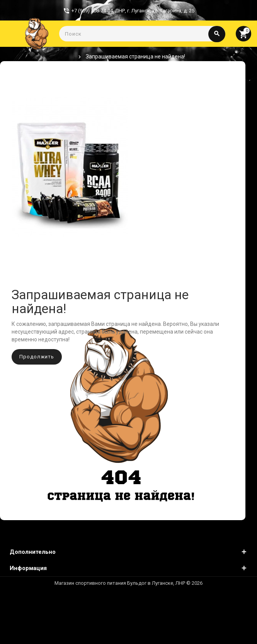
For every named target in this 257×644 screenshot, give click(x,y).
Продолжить (37, 357)
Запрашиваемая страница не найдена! (135, 57)
